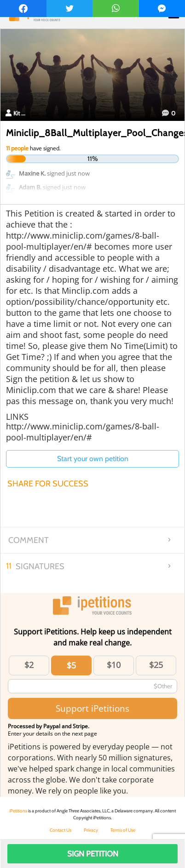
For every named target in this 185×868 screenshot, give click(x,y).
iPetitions (18, 811)
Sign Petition (93, 854)
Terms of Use (123, 830)
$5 (71, 665)
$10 (114, 665)
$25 (156, 665)
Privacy (91, 830)
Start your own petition (93, 459)
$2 (29, 665)
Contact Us (61, 830)
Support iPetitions (92, 708)
